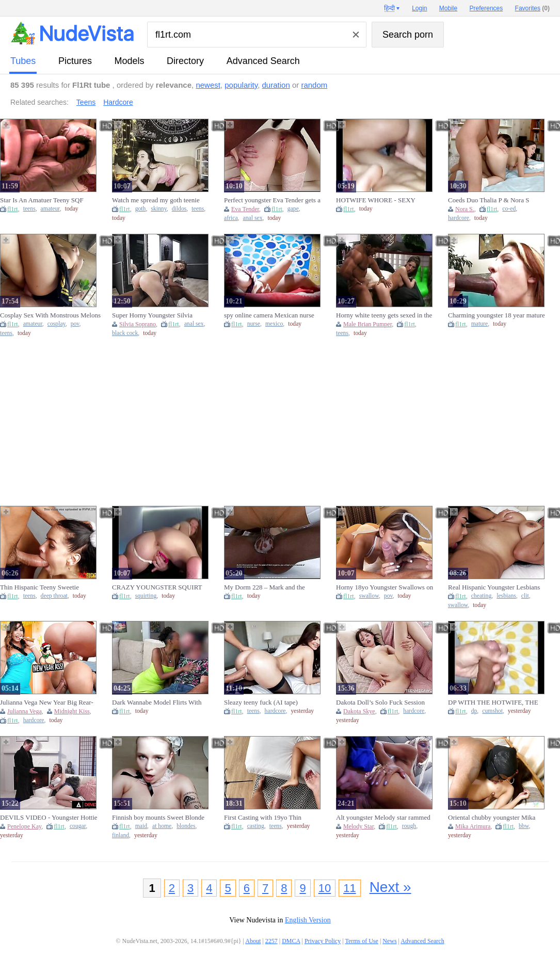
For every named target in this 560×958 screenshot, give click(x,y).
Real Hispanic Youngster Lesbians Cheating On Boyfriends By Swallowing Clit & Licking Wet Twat (498, 587)
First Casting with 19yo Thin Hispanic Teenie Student (263, 818)
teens (29, 209)
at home (162, 826)
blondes (186, 826)
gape (293, 209)
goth (141, 209)
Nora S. (465, 209)
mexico (274, 324)
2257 (271, 941)
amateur (50, 209)
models (130, 61)
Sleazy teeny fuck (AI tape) (261, 702)
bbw (524, 826)
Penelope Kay (24, 826)
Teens (86, 102)
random (314, 85)
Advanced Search (263, 61)
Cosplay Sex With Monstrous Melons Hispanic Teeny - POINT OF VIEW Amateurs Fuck (50, 315)
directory (185, 61)
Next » (390, 887)
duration (276, 85)
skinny (158, 209)
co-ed (509, 209)
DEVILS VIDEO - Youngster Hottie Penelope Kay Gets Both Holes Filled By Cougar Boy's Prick (50, 818)
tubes (23, 61)
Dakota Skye (359, 711)
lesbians (506, 596)
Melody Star (358, 826)
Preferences (486, 8)
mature (479, 324)
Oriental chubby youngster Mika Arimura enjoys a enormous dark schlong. (492, 818)
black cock (125, 333)
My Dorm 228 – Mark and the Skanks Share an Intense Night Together (265, 587)
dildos (179, 209)
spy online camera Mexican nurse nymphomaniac (269, 315)
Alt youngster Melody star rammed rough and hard (383, 818)
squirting (146, 596)
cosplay (57, 324)
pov (75, 324)
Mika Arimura (473, 826)
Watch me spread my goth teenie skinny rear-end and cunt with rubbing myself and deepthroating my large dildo (163, 200)
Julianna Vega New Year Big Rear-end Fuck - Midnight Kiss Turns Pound (47, 702)
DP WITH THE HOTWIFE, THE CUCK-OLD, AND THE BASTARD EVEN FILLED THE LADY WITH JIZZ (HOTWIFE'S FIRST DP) (498, 702)
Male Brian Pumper (367, 324)
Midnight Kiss (72, 711)
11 (349, 888)
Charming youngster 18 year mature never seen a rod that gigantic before (497, 315)
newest (208, 85)
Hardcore (118, 102)
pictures (75, 61)
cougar (78, 826)
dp (474, 711)
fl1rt (13, 209)
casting (256, 826)
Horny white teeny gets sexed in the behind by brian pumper (384, 315)
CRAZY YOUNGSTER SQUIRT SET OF (157, 587)
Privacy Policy (323, 941)
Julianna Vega (25, 711)
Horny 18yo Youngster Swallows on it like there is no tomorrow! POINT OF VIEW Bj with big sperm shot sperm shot (385, 587)
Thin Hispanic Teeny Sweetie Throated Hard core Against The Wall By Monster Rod (50, 587)
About (253, 941)
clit (525, 596)
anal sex (253, 218)
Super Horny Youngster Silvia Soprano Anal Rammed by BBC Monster (155, 315)
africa (231, 218)
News (389, 941)
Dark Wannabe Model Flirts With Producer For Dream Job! (157, 702)
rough (409, 826)
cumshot (492, 711)
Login (419, 8)
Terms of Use (361, 941)
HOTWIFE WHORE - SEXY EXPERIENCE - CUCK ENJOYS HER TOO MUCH (382, 200)
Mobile (448, 8)
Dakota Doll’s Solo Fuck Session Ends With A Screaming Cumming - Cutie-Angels (384, 702)
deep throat (54, 596)
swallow (369, 596)
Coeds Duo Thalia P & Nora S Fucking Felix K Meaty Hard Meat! (496, 200)
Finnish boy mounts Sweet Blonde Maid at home (158, 818)
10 (325, 888)
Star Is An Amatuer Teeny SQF (42, 200)
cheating (482, 596)
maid (141, 826)
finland (121, 835)
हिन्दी (389, 8)
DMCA (291, 941)
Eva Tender (245, 209)
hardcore (459, 218)
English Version (308, 920)
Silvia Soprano (138, 324)
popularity (241, 85)
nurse (254, 324)
